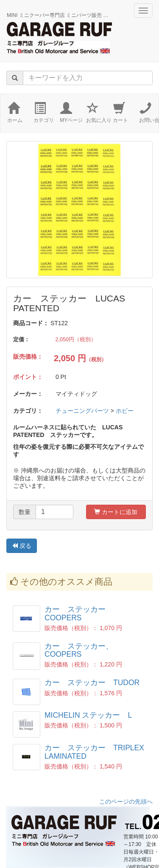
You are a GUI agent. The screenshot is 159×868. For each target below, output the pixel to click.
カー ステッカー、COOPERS (79, 650)
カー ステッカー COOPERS (79, 613)
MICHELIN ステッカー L (88, 715)
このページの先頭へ (126, 802)
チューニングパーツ (82, 411)
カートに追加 (116, 512)
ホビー (125, 411)
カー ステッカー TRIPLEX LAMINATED (94, 752)
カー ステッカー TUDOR (92, 683)
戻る (22, 546)
